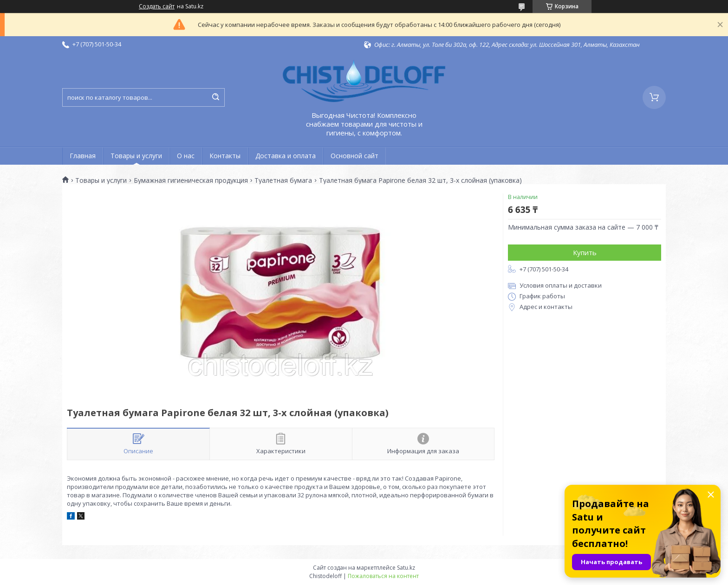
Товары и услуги (136, 156)
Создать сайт (157, 6)
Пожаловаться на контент (383, 576)
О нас (186, 156)
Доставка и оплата (286, 156)
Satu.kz (406, 568)
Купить (585, 252)
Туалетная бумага (283, 180)
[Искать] (215, 97)
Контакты (225, 156)
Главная (83, 156)
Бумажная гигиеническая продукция (191, 180)
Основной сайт (354, 156)
